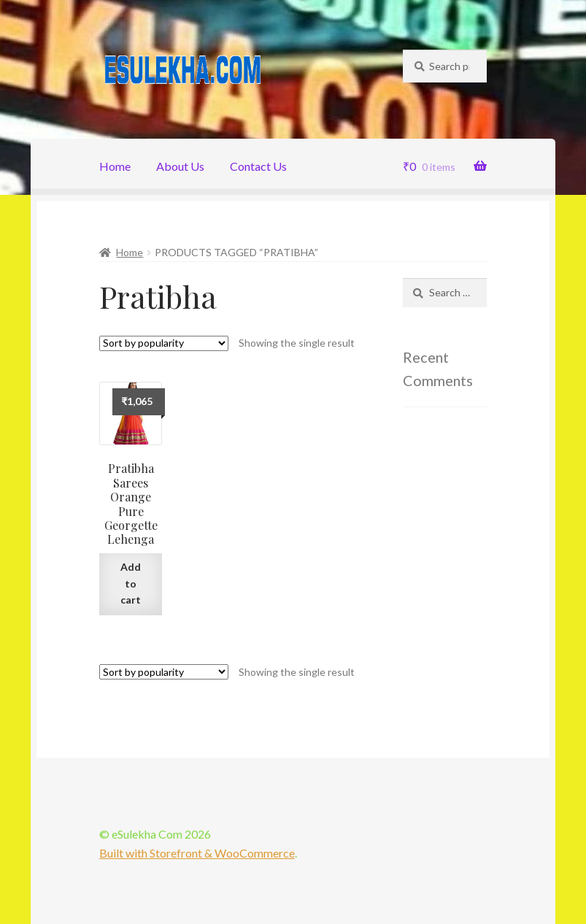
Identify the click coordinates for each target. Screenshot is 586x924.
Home (115, 166)
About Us (180, 166)
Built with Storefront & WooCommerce (197, 853)
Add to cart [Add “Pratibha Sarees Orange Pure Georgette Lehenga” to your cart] (131, 583)
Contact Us (258, 166)
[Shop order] (164, 343)
